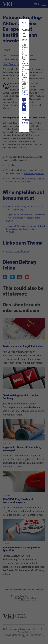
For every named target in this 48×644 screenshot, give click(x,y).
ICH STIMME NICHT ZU (24, 121)
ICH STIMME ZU (24, 104)
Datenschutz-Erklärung (28, 93)
